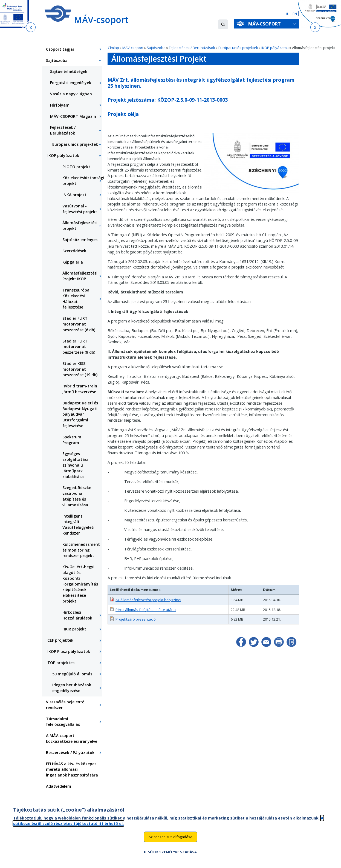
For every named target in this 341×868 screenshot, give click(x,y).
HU (287, 14)
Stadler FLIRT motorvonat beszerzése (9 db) (79, 347)
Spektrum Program (72, 440)
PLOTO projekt (76, 167)
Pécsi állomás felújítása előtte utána (146, 610)
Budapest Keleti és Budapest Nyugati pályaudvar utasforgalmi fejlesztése (80, 414)
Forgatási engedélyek (71, 83)
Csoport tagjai (60, 49)
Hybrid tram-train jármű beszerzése (80, 389)
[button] (223, 24)
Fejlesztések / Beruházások (192, 48)
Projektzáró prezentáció (136, 619)
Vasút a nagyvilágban (71, 94)
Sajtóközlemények (80, 240)
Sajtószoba (156, 48)
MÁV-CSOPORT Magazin (73, 116)
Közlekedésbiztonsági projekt (82, 181)
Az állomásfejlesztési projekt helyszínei (148, 600)
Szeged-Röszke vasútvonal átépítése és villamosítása (77, 496)
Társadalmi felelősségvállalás (63, 722)
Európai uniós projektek (239, 48)
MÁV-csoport (266, 24)
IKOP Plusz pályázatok (69, 651)
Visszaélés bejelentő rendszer (65, 705)
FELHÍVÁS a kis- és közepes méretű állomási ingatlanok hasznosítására (72, 770)
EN (295, 14)
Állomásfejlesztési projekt (80, 225)
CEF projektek (60, 640)
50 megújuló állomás (72, 674)
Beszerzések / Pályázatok (70, 753)
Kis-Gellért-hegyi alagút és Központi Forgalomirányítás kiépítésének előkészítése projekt (80, 584)
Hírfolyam (60, 105)
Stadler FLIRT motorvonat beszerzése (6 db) (79, 324)
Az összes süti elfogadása (170, 840)
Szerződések (74, 251)
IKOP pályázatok (275, 48)
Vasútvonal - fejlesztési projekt (80, 209)
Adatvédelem (59, 786)
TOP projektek (61, 663)
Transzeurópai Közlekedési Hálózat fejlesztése (76, 299)
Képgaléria (73, 262)
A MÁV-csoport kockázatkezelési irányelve (72, 738)
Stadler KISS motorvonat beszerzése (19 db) (80, 369)
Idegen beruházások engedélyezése (72, 688)
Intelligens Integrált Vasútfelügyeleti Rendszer (78, 525)
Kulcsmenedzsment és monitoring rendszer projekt (81, 550)
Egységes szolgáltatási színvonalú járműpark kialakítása (75, 465)
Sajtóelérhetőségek (69, 71)
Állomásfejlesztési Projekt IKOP (80, 276)
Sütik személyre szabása (172, 855)
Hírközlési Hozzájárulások (77, 615)
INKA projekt (74, 195)
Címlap (113, 48)
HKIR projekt (74, 629)
